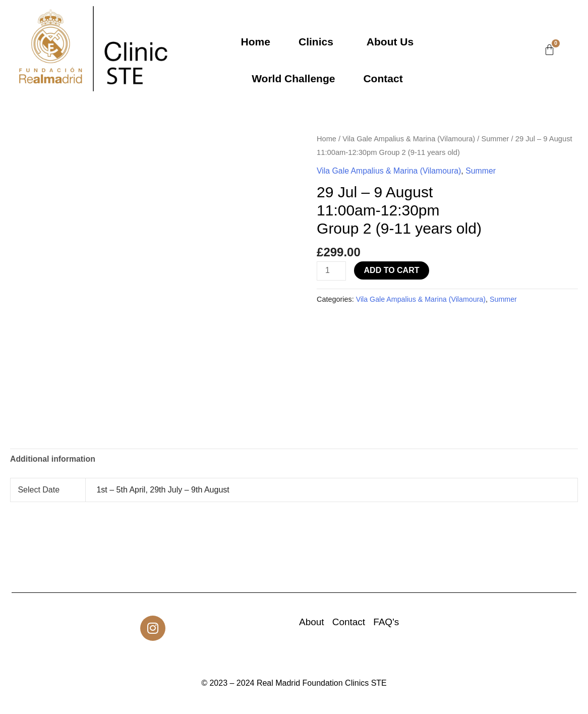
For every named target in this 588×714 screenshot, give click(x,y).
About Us (390, 42)
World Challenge (293, 78)
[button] (318, 42)
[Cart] (549, 50)
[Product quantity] (331, 271)
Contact (383, 78)
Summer (497, 139)
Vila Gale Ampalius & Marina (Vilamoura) (410, 139)
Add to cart (392, 270)
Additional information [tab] (53, 459)
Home (256, 42)
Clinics (316, 42)
